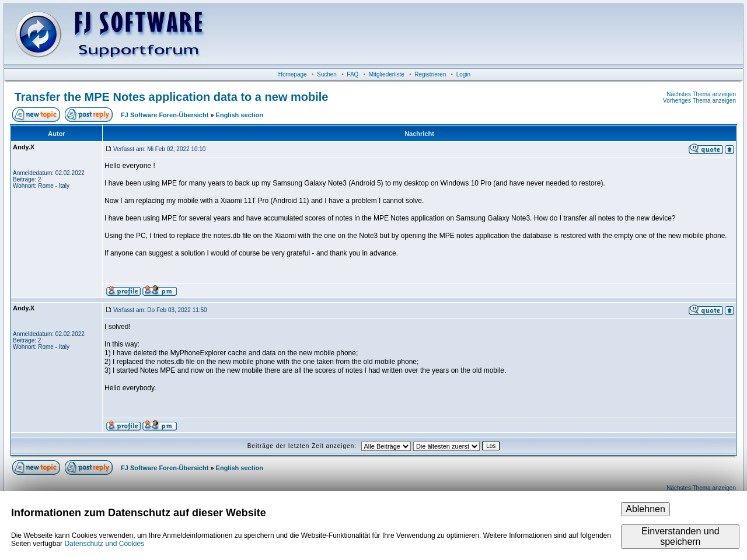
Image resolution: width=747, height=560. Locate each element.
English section (240, 115)
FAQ (352, 74)
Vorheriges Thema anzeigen (699, 101)
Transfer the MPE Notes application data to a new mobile (172, 97)
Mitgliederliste (387, 74)
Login (463, 74)
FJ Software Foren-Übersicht (165, 115)
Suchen (327, 74)
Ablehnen (645, 509)
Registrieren (430, 74)
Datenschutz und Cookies (104, 544)
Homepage (293, 74)
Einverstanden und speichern (680, 536)
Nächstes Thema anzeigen (701, 94)
